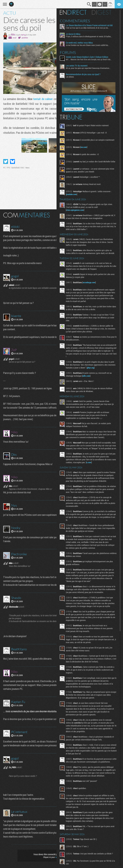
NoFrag (23, 35)
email (14, 38)
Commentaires (76, 21)
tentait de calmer (43, 99)
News (27, 168)
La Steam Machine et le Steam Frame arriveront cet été (90, 25)
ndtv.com (87, 376)
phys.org (91, 368)
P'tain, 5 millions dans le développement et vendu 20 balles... (90, 36)
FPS (8, 168)
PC (4, 168)
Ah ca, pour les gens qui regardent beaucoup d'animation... (89, 68)
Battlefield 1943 (18, 168)
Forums (69, 52)
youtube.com (72, 194)
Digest (102, 12)
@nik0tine (25, 38)
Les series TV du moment (77, 66)
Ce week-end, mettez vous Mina (80, 43)
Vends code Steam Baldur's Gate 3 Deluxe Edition (88, 57)
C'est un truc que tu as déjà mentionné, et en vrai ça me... (88, 28)
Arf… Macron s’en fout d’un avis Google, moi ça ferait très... (90, 59)
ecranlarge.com (90, 282)
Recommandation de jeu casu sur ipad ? (84, 74)
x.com (90, 465)
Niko (13, 34)
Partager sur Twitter (6, 161)
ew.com (84, 147)
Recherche (89, 4)
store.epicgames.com (76, 210)
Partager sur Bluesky (12, 161)
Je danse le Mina (74, 34)
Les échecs (71, 77)
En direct (74, 12)
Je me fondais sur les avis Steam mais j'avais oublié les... (88, 45)
